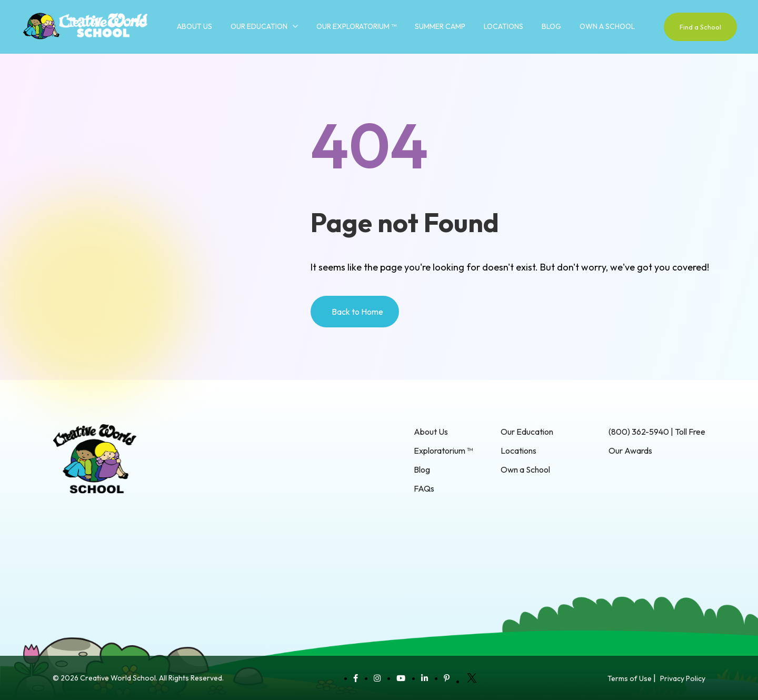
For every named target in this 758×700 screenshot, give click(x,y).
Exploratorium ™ (443, 451)
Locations (503, 26)
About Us (195, 26)
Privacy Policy (683, 678)
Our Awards (630, 451)
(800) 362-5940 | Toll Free (657, 432)
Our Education (259, 26)
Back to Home (357, 312)
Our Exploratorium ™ (356, 26)
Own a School (607, 26)
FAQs (424, 488)
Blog (551, 26)
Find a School (700, 27)
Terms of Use (630, 678)
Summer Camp (440, 26)
